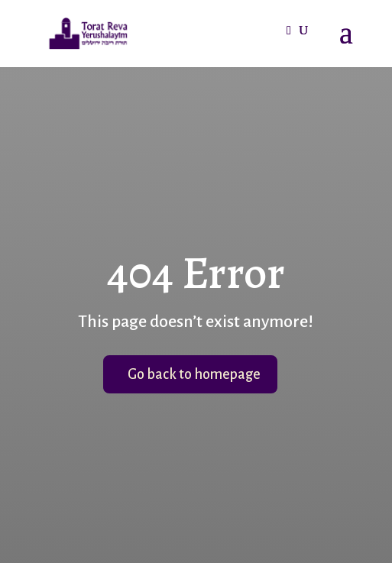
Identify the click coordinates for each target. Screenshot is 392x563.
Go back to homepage (194, 374)
